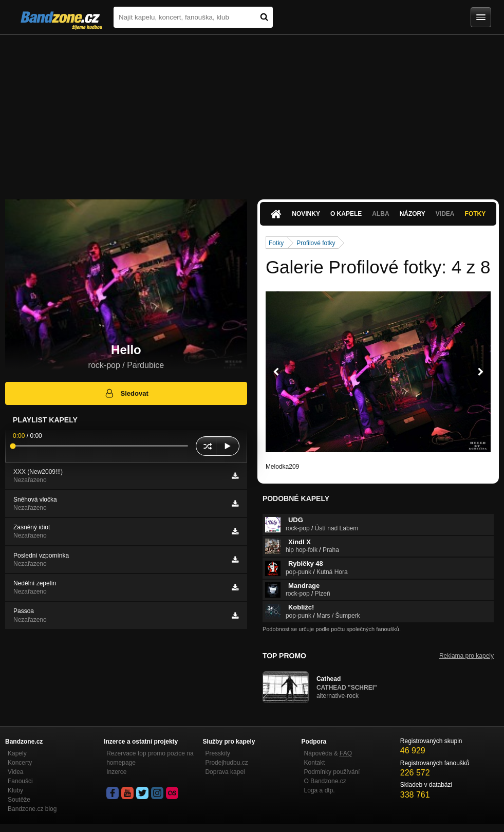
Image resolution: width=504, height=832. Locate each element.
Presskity (218, 753)
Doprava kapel (225, 772)
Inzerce (116, 772)
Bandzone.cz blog (32, 809)
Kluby (15, 790)
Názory (413, 214)
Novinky (306, 214)
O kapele (346, 214)
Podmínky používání (332, 772)
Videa (445, 214)
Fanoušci (20, 781)
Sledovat (126, 393)
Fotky (475, 214)
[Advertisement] (252, 112)
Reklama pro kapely (466, 656)
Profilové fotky (316, 243)
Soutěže (19, 800)
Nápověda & (328, 753)
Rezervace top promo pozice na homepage (150, 758)
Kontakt (315, 763)
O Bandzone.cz (325, 781)
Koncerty (20, 763)
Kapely (17, 753)
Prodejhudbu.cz (226, 763)
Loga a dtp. (320, 790)
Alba (380, 214)
